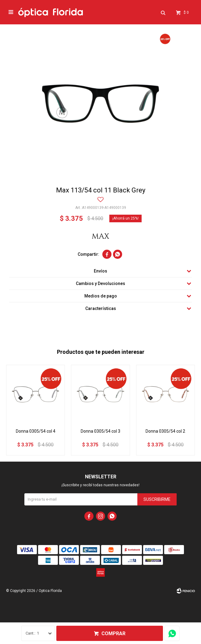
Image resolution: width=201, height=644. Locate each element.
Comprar (113, 633)
